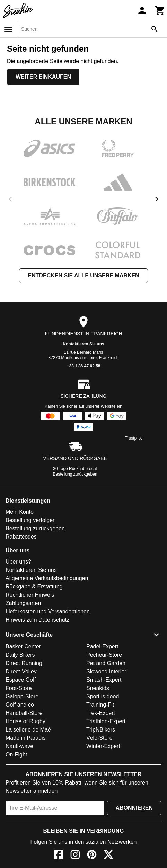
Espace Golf (21, 680)
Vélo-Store (99, 738)
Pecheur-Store (104, 655)
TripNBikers (101, 730)
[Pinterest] (92, 856)
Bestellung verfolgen (31, 520)
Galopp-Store (22, 696)
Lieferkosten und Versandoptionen (48, 612)
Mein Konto (20, 512)
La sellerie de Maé (28, 730)
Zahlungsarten (23, 603)
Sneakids (98, 688)
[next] (157, 199)
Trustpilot (134, 438)
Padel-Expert (102, 646)
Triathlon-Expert (106, 721)
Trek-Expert (101, 713)
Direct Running (24, 663)
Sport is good (103, 696)
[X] (108, 856)
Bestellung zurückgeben (75, 474)
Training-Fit (100, 705)
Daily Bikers (20, 655)
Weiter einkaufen (43, 77)
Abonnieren (134, 808)
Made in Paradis (26, 738)
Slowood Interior (106, 671)
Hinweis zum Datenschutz (37, 620)
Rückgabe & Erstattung (34, 587)
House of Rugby (25, 721)
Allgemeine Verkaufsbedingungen (47, 578)
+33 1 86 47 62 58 (83, 366)
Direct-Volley (21, 671)
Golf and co (20, 705)
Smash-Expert (104, 680)
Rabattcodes (21, 537)
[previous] (10, 199)
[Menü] (8, 29)
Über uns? (18, 562)
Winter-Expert (103, 746)
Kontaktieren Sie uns (83, 344)
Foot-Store (19, 688)
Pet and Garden (106, 663)
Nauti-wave (19, 746)
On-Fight (16, 755)
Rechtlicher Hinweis (30, 595)
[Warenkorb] (160, 10)
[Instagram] (75, 856)
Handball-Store (24, 713)
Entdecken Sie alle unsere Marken (83, 276)
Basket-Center (23, 646)
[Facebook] (59, 856)
